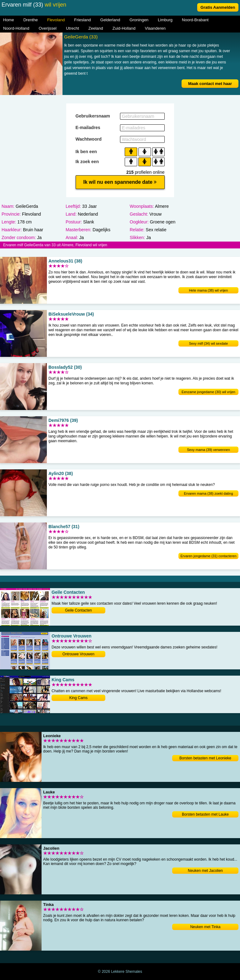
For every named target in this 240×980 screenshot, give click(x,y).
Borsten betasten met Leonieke (205, 758)
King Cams (79, 698)
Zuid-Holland (124, 28)
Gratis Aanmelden (218, 7)
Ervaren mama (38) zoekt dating (208, 493)
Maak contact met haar (210, 84)
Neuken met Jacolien (205, 871)
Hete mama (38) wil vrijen (209, 290)
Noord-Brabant (195, 20)
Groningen (139, 20)
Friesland (82, 20)
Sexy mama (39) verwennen (208, 450)
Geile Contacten (78, 610)
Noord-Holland (16, 28)
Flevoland (56, 20)
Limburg (165, 20)
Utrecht (72, 28)
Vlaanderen (155, 28)
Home (9, 20)
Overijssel (48, 28)
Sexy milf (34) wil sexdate (209, 343)
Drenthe (31, 20)
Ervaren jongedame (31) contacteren (208, 556)
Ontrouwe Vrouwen (78, 654)
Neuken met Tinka (205, 927)
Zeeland (96, 28)
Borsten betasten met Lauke (205, 814)
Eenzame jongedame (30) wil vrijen (208, 392)
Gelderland (110, 20)
